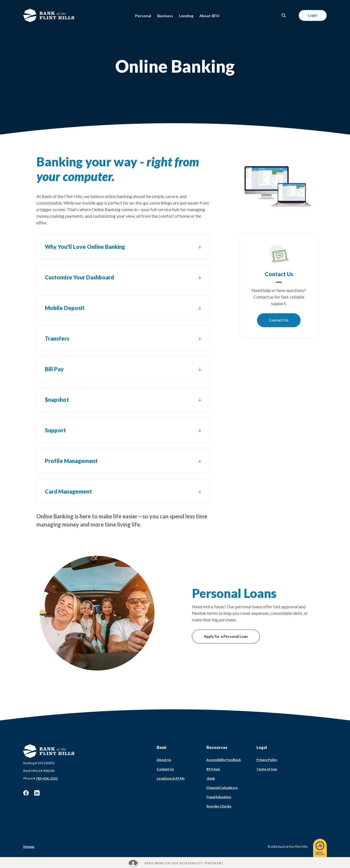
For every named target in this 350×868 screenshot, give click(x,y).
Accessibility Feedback (224, 760)
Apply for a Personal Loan (226, 636)
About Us (164, 760)
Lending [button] (186, 16)
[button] (123, 247)
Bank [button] (162, 747)
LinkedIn (37, 793)
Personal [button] (143, 16)
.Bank (211, 778)
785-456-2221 (47, 778)
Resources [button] (217, 747)
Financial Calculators (222, 788)
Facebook (26, 793)
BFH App (213, 769)
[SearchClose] (284, 15)
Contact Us (279, 320)
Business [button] (165, 16)
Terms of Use (267, 769)
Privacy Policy (267, 760)
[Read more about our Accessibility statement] (175, 863)
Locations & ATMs (171, 778)
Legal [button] (262, 747)
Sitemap (29, 847)
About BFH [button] (209, 16)
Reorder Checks (219, 806)
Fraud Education (219, 797)
